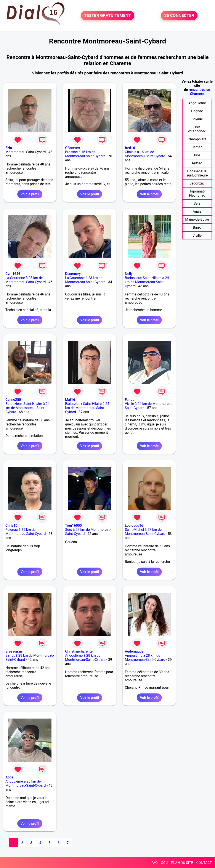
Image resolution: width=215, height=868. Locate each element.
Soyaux (197, 119)
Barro (197, 227)
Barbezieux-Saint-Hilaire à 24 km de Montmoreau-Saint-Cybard (147, 282)
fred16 (130, 148)
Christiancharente (79, 651)
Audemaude (134, 651)
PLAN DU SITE (182, 863)
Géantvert (73, 148)
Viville (197, 235)
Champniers (197, 139)
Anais (197, 211)
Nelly (129, 274)
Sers (197, 203)
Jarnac (197, 147)
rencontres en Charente (199, 92)
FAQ (155, 863)
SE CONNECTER (179, 15)
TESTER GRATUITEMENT (108, 15)
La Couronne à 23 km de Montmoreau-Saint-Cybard (26, 280)
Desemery (73, 274)
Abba (9, 777)
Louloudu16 (134, 525)
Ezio (9, 148)
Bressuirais (14, 651)
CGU (164, 863)
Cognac (197, 111)
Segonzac (197, 183)
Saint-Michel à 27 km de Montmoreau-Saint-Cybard (145, 532)
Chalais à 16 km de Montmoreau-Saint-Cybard (145, 154)
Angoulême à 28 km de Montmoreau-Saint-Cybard (85, 658)
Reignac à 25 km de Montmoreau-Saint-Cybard (26, 532)
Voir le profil (30, 194)
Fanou (130, 400)
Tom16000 (73, 525)
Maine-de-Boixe (197, 219)
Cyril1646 (13, 274)
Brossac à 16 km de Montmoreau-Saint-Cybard (85, 154)
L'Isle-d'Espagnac (197, 129)
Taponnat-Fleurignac (197, 193)
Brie (197, 155)
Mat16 (70, 400)
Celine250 (13, 400)
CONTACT (204, 863)
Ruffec (197, 163)
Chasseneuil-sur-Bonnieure (197, 173)
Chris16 (11, 525)
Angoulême (197, 103)
